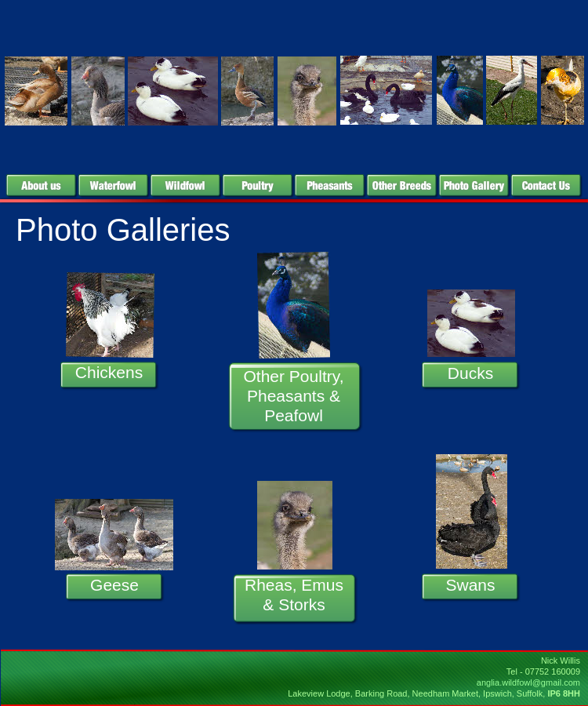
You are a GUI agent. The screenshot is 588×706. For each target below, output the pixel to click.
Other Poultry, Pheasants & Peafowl (294, 396)
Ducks (470, 373)
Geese (114, 585)
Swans (470, 585)
